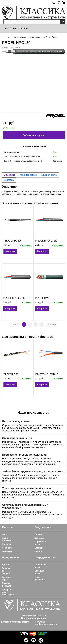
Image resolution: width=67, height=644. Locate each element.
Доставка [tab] (9, 180)
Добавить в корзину (34, 135)
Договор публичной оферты (16, 622)
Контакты (7, 551)
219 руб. (9, 123)
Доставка (39, 538)
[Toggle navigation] (5, 3)
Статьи (38, 551)
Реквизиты (8, 548)
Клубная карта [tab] (49, 175)
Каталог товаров (16, 28)
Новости (6, 544)
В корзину (10, 251)
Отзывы (39, 548)
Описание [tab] (9, 175)
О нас (5, 534)
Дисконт (6, 565)
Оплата (38, 534)
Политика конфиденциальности (46, 623)
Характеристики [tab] (28, 175)
